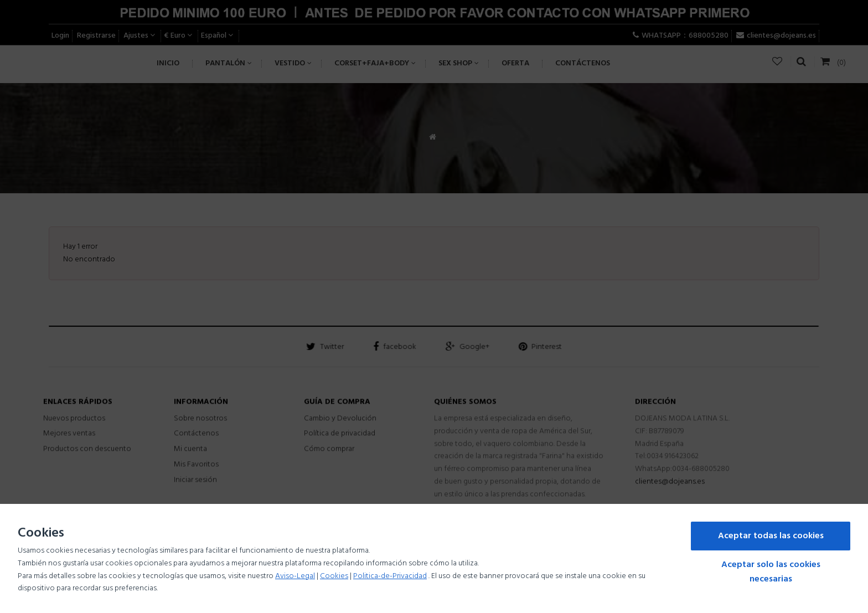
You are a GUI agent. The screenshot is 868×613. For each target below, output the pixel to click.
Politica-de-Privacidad (390, 576)
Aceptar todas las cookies (771, 536)
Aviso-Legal (295, 576)
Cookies (334, 576)
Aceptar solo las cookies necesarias (771, 572)
